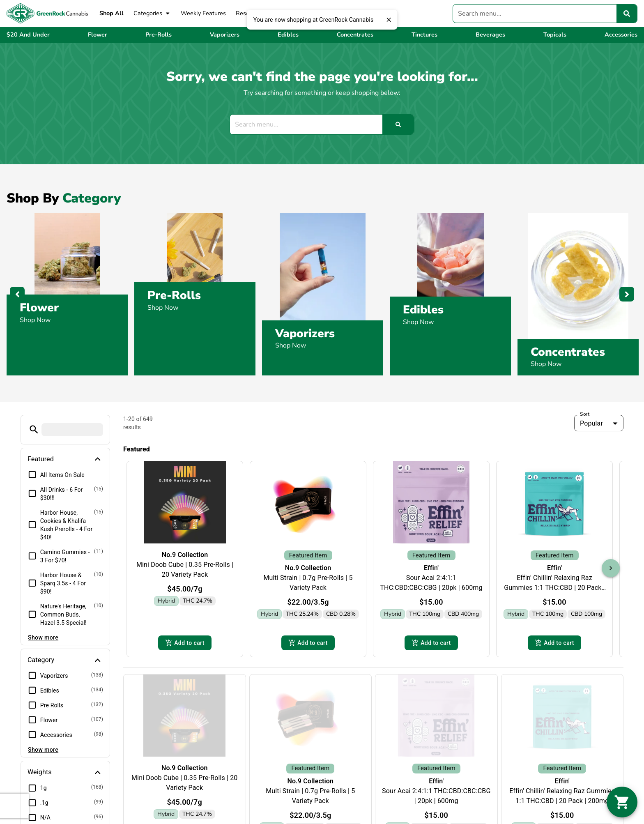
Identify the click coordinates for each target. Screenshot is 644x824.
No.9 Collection (185, 555)
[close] (389, 20)
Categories (152, 14)
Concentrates (568, 352)
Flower (39, 308)
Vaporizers (305, 334)
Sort (585, 414)
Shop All (112, 13)
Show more (43, 638)
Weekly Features (203, 13)
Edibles (423, 310)
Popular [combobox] (591, 423)
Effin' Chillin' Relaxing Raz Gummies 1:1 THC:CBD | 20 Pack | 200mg (554, 588)
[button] (34, 429)
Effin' (431, 568)
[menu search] (72, 430)
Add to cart (185, 643)
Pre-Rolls (174, 295)
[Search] (627, 14)
